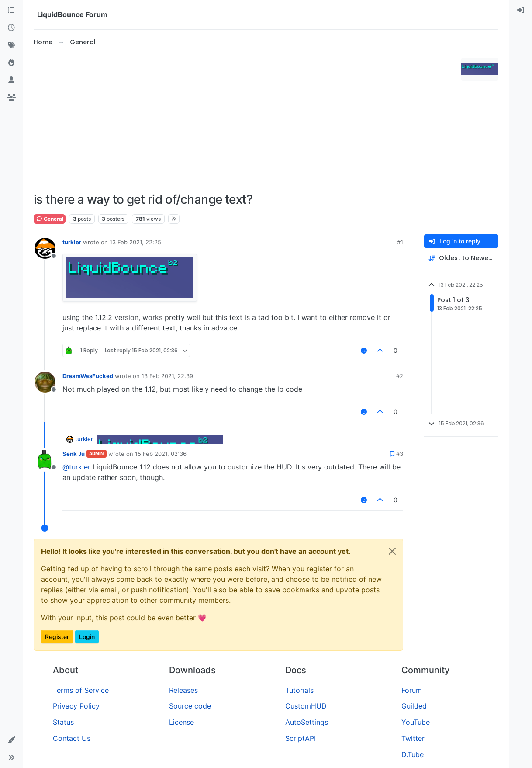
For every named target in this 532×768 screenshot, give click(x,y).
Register (57, 637)
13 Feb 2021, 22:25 (135, 242)
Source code (190, 706)
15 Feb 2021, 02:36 (161, 454)
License (181, 722)
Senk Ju (74, 454)
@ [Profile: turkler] (76, 467)
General (50, 219)
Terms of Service (81, 690)
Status (63, 722)
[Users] (11, 80)
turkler (72, 242)
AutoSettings (307, 722)
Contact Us (72, 738)
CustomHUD (306, 706)
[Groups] (11, 98)
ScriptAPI (301, 738)
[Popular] (11, 63)
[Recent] (11, 28)
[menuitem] (521, 10)
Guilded (414, 706)
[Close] (392, 551)
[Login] (521, 10)
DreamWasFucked (88, 376)
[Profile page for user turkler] (45, 248)
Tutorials (299, 690)
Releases (183, 690)
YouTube (416, 722)
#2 (400, 376)
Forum (412, 690)
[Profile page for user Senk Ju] (45, 460)
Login (87, 637)
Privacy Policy (76, 706)
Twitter (413, 738)
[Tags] (11, 45)
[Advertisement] (246, 120)
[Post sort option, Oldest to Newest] (461, 258)
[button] (11, 740)
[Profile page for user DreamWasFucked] (45, 382)
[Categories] (11, 10)
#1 (400, 242)
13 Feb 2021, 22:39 (167, 376)
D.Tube (413, 754)
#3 (400, 454)
